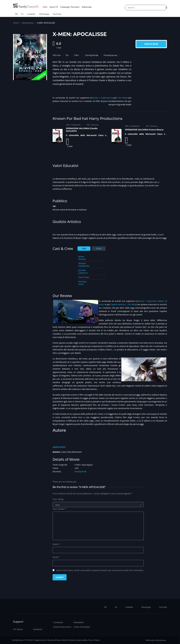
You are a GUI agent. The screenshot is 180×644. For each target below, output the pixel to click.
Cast (84, 248)
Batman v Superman (101, 98)
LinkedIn (31, 14)
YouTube (57, 14)
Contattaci (58, 622)
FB (16, 14)
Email (56, 557)
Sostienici (38, 629)
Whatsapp (44, 14)
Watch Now (151, 44)
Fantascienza (28, 23)
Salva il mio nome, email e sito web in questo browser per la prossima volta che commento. (100, 570)
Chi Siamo (18, 629)
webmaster (59, 447)
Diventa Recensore (62, 627)
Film (45, 7)
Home (16, 23)
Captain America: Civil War (123, 304)
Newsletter (79, 622)
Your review (59, 509)
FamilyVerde (92, 55)
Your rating (58, 499)
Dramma (95, 125)
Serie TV (54, 7)
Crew (99, 248)
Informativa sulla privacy (156, 640)
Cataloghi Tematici (70, 7)
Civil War (122, 98)
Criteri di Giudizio (82, 627)
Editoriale (87, 7)
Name (56, 544)
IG (22, 14)
